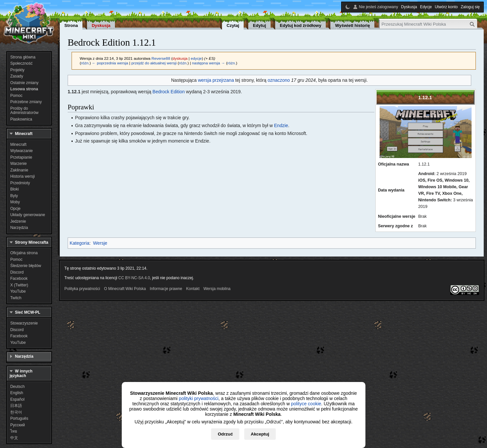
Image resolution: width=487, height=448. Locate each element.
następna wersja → (209, 63)
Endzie (281, 125)
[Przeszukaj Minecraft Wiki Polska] (428, 24)
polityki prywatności (199, 398)
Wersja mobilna (217, 289)
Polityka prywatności (82, 289)
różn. (85, 63)
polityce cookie (306, 404)
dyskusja (180, 58)
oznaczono (279, 80)
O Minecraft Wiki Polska (125, 289)
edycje (196, 58)
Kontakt (193, 289)
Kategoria (79, 243)
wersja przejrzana (216, 80)
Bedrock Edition (168, 92)
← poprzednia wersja (110, 63)
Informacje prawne (166, 289)
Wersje (100, 243)
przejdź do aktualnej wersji (154, 63)
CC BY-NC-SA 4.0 (134, 278)
